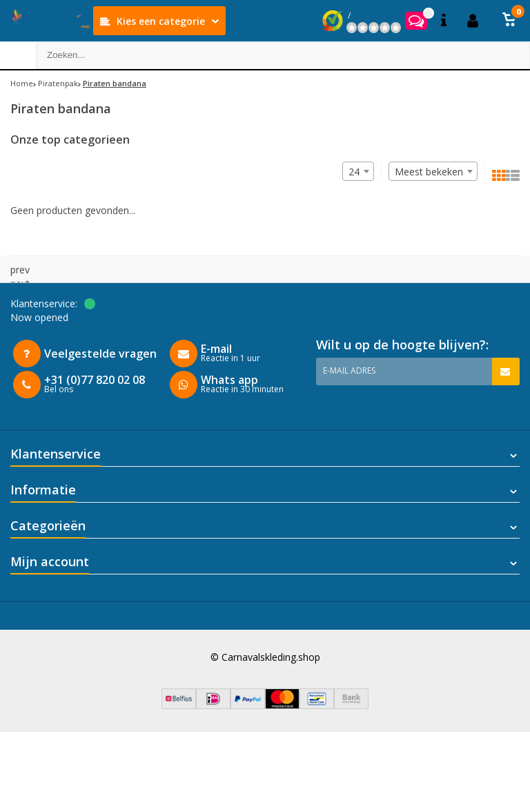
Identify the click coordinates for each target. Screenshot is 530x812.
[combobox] (433, 171)
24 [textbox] (354, 172)
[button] (509, 21)
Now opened (39, 317)
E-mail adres (349, 370)
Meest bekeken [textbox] (429, 172)
